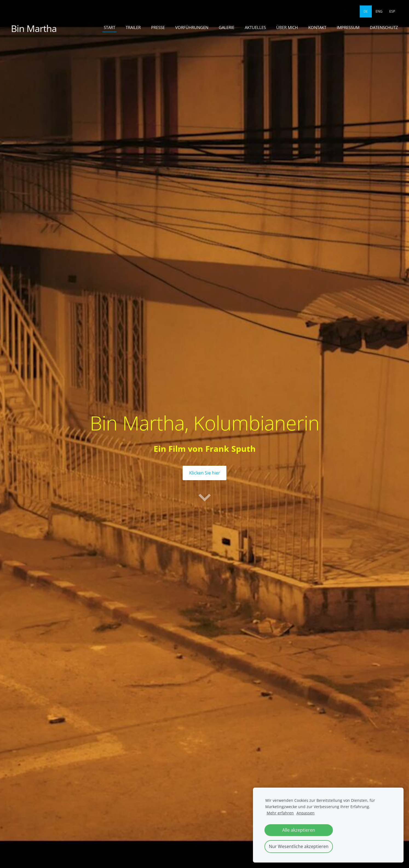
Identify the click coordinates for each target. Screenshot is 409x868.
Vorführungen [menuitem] (192, 27)
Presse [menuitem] (158, 27)
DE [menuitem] (366, 11)
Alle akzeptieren (299, 830)
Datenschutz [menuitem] (384, 27)
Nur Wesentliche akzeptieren (299, 846)
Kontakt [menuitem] (317, 27)
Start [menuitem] (110, 27)
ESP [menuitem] (392, 11)
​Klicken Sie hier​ (205, 473)
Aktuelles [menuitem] (255, 27)
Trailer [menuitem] (133, 27)
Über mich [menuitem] (287, 27)
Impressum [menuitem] (348, 27)
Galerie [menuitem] (227, 27)
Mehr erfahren (280, 813)
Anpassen (306, 813)
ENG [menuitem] (379, 11)
